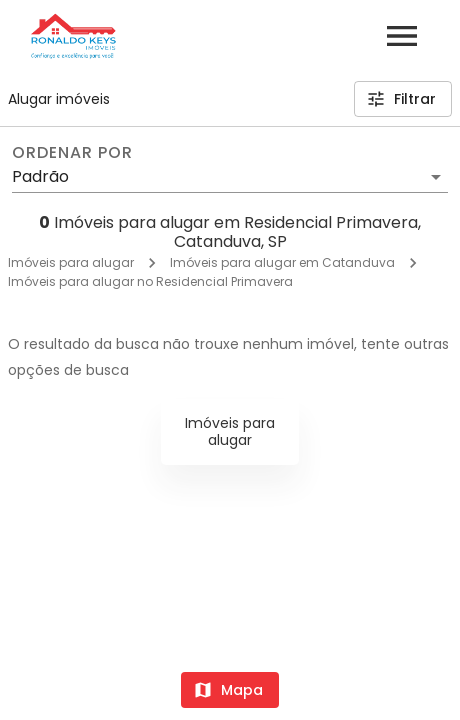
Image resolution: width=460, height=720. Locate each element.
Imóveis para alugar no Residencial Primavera (150, 281)
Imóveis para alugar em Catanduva (282, 262)
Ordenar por (72, 153)
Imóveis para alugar (71, 262)
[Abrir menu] (402, 36)
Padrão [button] (40, 176)
